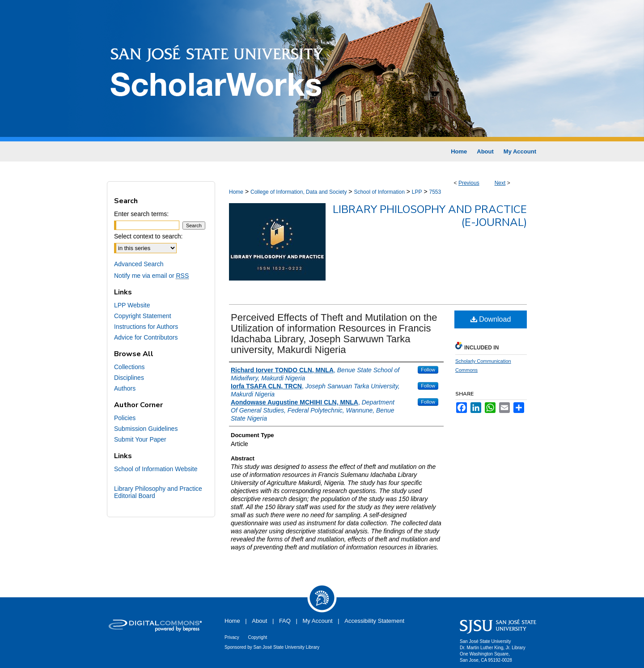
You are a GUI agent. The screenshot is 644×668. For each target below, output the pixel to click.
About (259, 621)
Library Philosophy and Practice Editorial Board (158, 492)
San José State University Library (287, 647)
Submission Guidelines (146, 429)
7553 (435, 192)
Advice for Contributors (146, 337)
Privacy (232, 637)
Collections (129, 367)
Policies (125, 418)
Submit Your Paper (140, 439)
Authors (125, 388)
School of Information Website (156, 469)
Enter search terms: (141, 214)
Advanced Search (139, 264)
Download (491, 319)
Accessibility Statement (374, 621)
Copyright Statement (143, 316)
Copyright (257, 637)
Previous (469, 183)
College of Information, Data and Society (299, 192)
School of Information (379, 192)
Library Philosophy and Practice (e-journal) (430, 216)
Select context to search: (148, 236)
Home (236, 192)
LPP (417, 192)
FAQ (285, 621)
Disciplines (129, 378)
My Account (318, 621)
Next (500, 183)
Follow (428, 370)
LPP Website (132, 305)
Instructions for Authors (146, 327)
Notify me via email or (151, 276)
